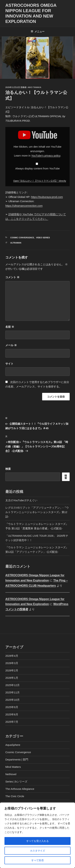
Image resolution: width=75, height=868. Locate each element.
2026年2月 (12, 670)
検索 (8, 469)
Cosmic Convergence (22, 238)
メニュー (38, 31)
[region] (37, 835)
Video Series (43, 238)
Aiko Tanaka (34, 87)
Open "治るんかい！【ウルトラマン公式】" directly (40, 181)
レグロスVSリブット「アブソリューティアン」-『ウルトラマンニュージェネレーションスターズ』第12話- (37, 512)
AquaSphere (13, 745)
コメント (12, 277)
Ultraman (16, 243)
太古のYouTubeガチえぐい (21, 500)
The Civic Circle (15, 796)
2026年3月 (12, 663)
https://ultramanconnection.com (24, 206)
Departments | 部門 (17, 760)
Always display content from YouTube (38, 168)
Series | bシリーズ (16, 782)
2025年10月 (12, 700)
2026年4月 (12, 656)
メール (11, 345)
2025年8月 (12, 714)
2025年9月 (12, 707)
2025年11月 (12, 692)
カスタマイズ (37, 851)
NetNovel (11, 774)
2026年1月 (12, 678)
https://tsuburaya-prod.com (47, 197)
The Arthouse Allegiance (20, 789)
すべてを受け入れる (37, 841)
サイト (9, 364)
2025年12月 (12, 685)
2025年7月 (12, 722)
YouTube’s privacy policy (46, 156)
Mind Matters (13, 767)
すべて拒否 (37, 860)
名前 (10, 327)
